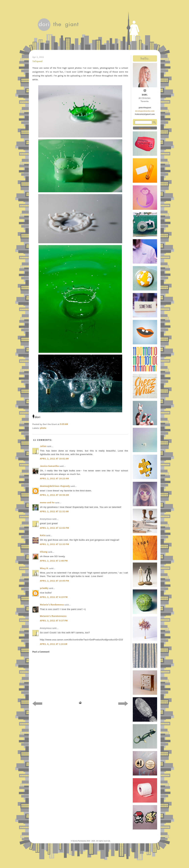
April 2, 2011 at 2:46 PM (54, 561)
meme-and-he (47, 503)
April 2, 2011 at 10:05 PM (54, 581)
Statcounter (145, 128)
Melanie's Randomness (52, 605)
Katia (43, 535)
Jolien (43, 446)
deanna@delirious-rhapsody (55, 486)
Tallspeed (37, 61)
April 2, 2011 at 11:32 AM (54, 511)
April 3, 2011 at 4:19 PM (54, 597)
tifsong (44, 552)
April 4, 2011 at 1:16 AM (54, 644)
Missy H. (44, 568)
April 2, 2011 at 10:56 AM (54, 495)
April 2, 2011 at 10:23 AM (54, 478)
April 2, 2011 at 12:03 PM (54, 528)
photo (43, 428)
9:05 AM (64, 424)
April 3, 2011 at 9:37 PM (54, 621)
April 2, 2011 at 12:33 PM (54, 544)
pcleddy (44, 588)
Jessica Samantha (49, 466)
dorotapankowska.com (145, 111)
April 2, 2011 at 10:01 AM (54, 459)
